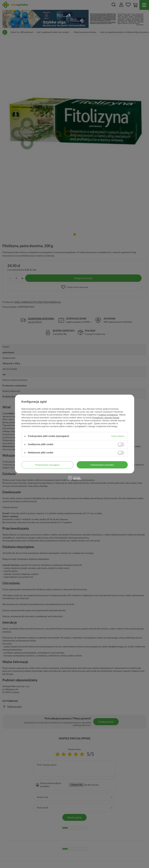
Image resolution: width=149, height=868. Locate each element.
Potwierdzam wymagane (47, 465)
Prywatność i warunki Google (106, 418)
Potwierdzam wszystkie (102, 465)
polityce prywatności (109, 415)
